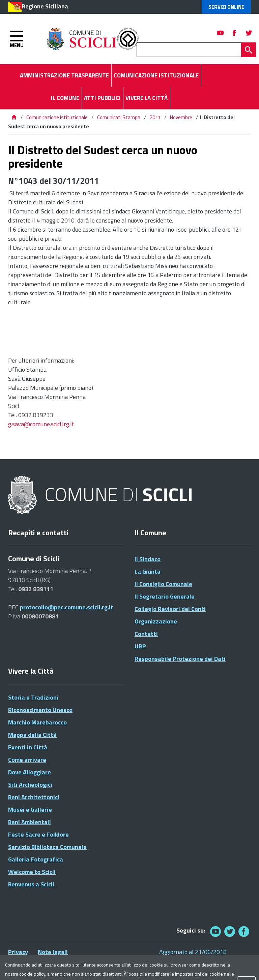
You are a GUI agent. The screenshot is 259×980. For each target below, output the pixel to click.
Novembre (181, 117)
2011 (155, 117)
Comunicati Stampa (119, 117)
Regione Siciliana (45, 6)
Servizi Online (226, 7)
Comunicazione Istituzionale (57, 117)
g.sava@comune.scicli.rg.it (41, 424)
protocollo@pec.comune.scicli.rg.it (67, 607)
